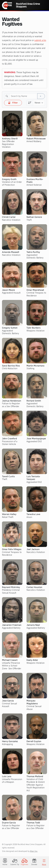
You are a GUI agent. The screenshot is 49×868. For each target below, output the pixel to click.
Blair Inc (34, 851)
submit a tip (40, 40)
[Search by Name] (23, 96)
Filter (13, 103)
